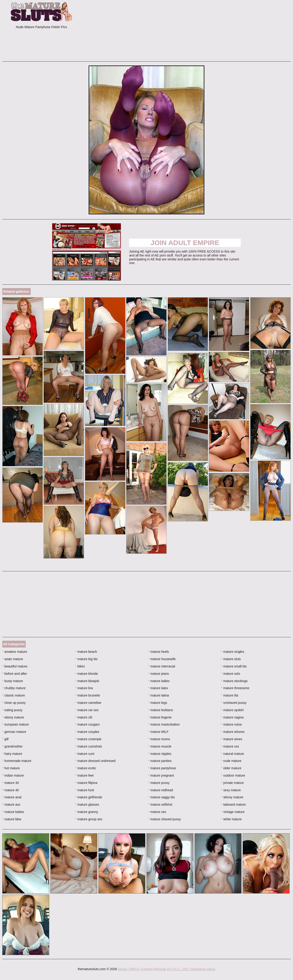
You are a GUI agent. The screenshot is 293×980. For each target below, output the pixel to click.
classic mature (14, 695)
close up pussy (14, 703)
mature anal (12, 797)
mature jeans (159, 674)
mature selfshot (160, 805)
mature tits (230, 695)
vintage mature (233, 812)
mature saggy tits (162, 797)
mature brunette (88, 695)
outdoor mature (233, 775)
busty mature (13, 681)
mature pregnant (161, 775)
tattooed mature (233, 805)
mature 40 (11, 790)
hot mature (11, 768)
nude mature (231, 761)
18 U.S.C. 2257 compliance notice (191, 969)
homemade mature (17, 761)
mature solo (231, 674)
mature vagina (232, 717)
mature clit (84, 717)
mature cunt (85, 754)
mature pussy (159, 783)
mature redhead (161, 790)
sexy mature (231, 790)
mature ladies (159, 681)
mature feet (84, 775)
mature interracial (162, 666)
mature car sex (87, 710)
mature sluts (231, 659)
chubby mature (14, 688)
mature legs (158, 703)
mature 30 (11, 783)
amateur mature (15, 652)
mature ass (11, 805)
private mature (232, 783)
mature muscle (160, 746)
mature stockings (234, 681)
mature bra (84, 688)
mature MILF (159, 732)
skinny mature (232, 797)
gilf (5, 739)
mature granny (87, 812)
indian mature (13, 775)
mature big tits (86, 659)
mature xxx (230, 746)
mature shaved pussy (165, 819)
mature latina (159, 695)
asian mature (13, 659)
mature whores (233, 732)
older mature (231, 768)
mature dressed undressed (95, 761)
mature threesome (235, 688)
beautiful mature (15, 666)
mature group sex (89, 819)
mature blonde (87, 674)
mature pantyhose (162, 768)
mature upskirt (232, 710)
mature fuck (85, 790)
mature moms (159, 739)
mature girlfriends (89, 797)
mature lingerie (160, 717)
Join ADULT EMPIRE (185, 243)
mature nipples (160, 754)
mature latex (158, 688)
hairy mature (12, 754)
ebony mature (13, 717)
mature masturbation (164, 724)
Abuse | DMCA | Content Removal (142, 969)
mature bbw (12, 819)
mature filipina (86, 783)
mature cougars (88, 724)
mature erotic (86, 768)
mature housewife (162, 659)
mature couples (87, 732)
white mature (231, 819)
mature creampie (88, 739)
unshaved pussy (234, 703)
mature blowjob (87, 681)
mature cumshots (89, 746)
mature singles (233, 652)
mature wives (232, 739)
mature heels (159, 652)
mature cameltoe (88, 703)
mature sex (157, 812)
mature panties (160, 761)
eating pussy (12, 710)
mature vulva (231, 724)
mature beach (86, 652)
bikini (80, 666)
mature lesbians (161, 710)
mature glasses (87, 805)
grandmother (12, 746)
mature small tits (234, 666)
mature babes (13, 812)
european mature (16, 724)
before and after (15, 674)
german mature (14, 732)
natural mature (233, 754)
